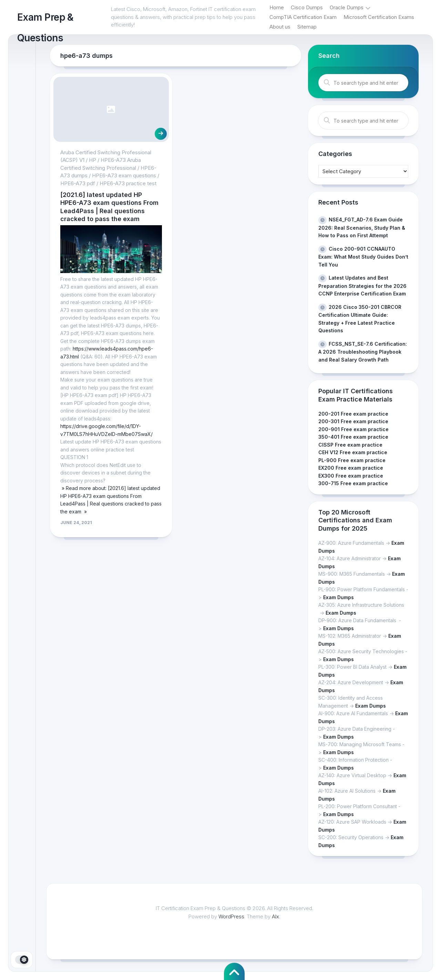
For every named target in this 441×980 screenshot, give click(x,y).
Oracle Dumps (347, 7)
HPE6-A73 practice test (128, 183)
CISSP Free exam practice (350, 445)
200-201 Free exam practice (353, 414)
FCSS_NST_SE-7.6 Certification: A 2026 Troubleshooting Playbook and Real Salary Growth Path (363, 352)
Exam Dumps (339, 597)
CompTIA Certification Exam (303, 17)
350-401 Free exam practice (353, 437)
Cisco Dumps (307, 7)
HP (93, 160)
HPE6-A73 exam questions (124, 175)
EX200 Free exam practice (351, 468)
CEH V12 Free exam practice (353, 452)
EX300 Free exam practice (351, 476)
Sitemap (307, 27)
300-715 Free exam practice (353, 483)
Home (277, 7)
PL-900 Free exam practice (352, 460)
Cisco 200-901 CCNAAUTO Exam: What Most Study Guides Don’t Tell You (363, 257)
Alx (276, 916)
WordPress (232, 916)
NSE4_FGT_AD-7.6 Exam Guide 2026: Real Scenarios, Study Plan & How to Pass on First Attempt (362, 227)
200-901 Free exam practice (353, 429)
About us (280, 27)
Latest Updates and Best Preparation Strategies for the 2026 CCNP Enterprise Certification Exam (362, 286)
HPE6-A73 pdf (78, 183)
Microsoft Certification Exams (379, 17)
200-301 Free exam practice (353, 421)
